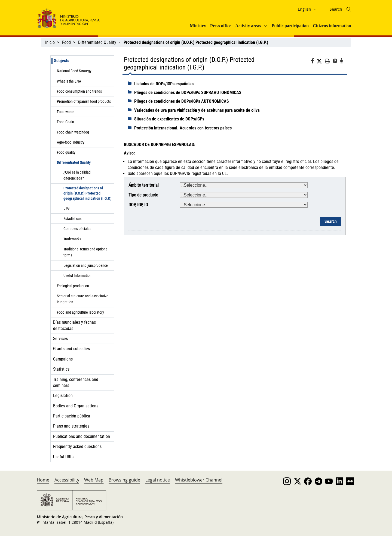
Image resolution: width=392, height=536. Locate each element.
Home (43, 480)
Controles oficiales (77, 229)
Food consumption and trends (79, 91)
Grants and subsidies (71, 349)
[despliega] (131, 83)
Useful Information (77, 275)
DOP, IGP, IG (138, 205)
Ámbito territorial (144, 185)
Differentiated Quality (97, 42)
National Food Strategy (74, 71)
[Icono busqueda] (349, 9)
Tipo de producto (143, 195)
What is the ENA (69, 81)
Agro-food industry (71, 142)
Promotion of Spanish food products (84, 101)
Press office (221, 26)
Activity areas (248, 26)
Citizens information (332, 26)
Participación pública (72, 416)
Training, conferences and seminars (76, 382)
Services (60, 339)
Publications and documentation (82, 436)
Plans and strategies (71, 426)
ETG (66, 208)
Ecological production (73, 286)
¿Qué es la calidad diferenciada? (77, 175)
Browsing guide (124, 480)
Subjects (62, 61)
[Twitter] (321, 61)
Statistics (61, 369)
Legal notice (158, 480)
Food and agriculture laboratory (80, 312)
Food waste (66, 112)
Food (66, 42)
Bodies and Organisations (76, 406)
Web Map (94, 480)
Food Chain (65, 122)
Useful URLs (64, 457)
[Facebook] (314, 62)
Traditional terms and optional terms (86, 252)
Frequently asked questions (77, 446)
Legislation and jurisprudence (86, 265)
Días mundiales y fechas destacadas (74, 325)
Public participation (290, 26)
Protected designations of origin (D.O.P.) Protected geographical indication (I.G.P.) (88, 193)
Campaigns (63, 359)
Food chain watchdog (73, 132)
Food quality (66, 152)
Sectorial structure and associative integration (83, 299)
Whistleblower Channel (199, 480)
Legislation (63, 396)
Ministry (198, 26)
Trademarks (72, 239)
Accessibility (67, 480)
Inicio (50, 42)
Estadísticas (72, 219)
